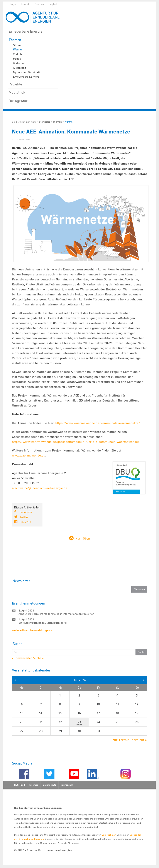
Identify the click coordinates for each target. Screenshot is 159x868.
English (53, 4)
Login (13, 4)
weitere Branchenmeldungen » (32, 630)
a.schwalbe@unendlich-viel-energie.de (40, 488)
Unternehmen (109, 835)
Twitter (24, 517)
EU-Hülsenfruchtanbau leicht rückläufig (43, 623)
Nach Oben (83, 538)
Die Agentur (18, 101)
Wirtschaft (19, 63)
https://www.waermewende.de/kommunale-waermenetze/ (98, 423)
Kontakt (26, 4)
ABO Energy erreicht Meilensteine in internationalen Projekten (56, 614)
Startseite (45, 122)
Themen (15, 40)
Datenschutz (50, 785)
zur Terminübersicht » (130, 740)
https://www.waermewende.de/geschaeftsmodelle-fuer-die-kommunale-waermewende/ (76, 442)
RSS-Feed (19, 785)
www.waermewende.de (29, 455)
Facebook (26, 512)
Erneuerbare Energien (27, 31)
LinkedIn (25, 522)
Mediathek (17, 92)
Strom (17, 45)
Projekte (15, 84)
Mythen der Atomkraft (26, 72)
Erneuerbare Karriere (26, 77)
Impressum (67, 785)
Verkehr (18, 54)
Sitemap (34, 785)
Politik (17, 58)
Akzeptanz (19, 68)
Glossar (40, 4)
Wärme (17, 50)
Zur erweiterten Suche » (28, 658)
